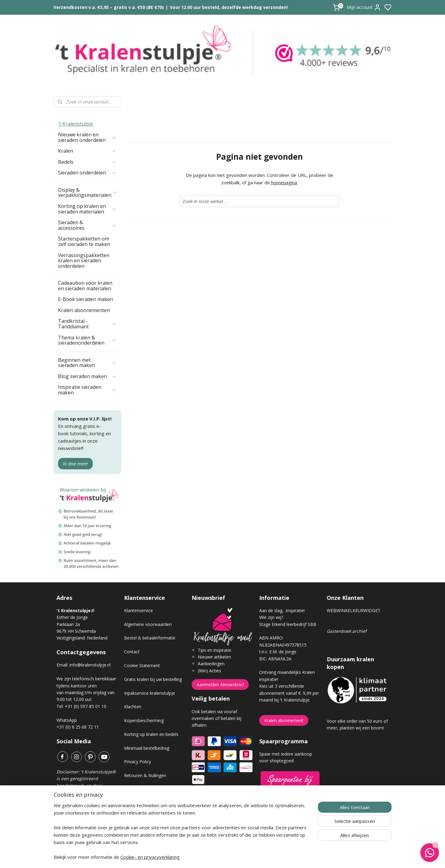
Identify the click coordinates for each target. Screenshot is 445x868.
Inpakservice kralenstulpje (150, 659)
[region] (182, 835)
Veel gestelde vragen (145, 769)
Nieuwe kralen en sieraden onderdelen (87, 104)
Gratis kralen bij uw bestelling (153, 645)
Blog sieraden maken (87, 342)
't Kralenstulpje (76, 90)
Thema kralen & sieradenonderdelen (87, 307)
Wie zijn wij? (271, 583)
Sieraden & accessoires (87, 191)
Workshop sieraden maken (151, 783)
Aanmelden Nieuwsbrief (220, 651)
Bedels (87, 128)
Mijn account (364, 7)
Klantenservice (139, 577)
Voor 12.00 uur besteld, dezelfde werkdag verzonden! (229, 7)
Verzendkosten (139, 755)
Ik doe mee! (75, 430)
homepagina (284, 149)
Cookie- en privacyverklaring (150, 857)
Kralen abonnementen (84, 276)
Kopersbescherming (144, 687)
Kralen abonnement (284, 687)
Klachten (133, 673)
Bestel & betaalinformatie (150, 604)
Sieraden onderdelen (87, 139)
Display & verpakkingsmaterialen (88, 159)
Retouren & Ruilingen (145, 742)
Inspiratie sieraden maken (87, 356)
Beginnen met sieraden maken (87, 329)
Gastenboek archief (347, 597)
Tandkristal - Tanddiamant (87, 290)
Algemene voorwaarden (148, 590)
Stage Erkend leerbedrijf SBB (288, 590)
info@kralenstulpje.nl (90, 631)
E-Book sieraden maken (86, 265)
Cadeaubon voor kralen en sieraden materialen (85, 252)
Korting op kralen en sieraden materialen (87, 175)
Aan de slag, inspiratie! (282, 577)
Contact (132, 618)
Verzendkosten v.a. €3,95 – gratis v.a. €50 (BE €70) (109, 7)
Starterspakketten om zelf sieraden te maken (84, 208)
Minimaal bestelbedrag (147, 714)
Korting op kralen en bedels (151, 700)
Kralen (87, 117)
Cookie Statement (142, 632)
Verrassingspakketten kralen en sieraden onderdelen (84, 227)
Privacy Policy (138, 728)
